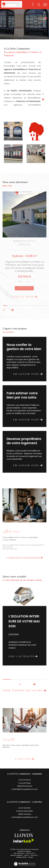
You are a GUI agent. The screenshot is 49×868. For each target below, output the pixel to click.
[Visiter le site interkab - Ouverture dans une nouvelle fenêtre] (24, 841)
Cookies (31, 857)
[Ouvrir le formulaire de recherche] (39, 5)
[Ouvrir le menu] (45, 5)
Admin (27, 855)
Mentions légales (17, 855)
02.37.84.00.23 (25, 780)
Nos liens (34, 855)
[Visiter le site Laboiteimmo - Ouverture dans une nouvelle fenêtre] (25, 862)
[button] (12, 310)
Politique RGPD (21, 857)
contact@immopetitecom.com (25, 817)
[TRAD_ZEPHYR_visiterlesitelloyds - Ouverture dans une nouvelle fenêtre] (24, 835)
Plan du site (30, 853)
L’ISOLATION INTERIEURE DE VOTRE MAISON (24, 621)
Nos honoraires (19, 853)
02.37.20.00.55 (24, 808)
